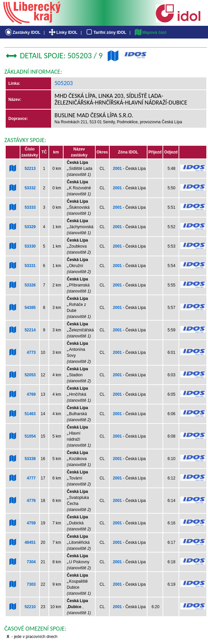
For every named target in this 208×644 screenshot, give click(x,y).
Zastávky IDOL (22, 33)
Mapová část (150, 33)
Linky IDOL (63, 33)
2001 (118, 169)
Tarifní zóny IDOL (106, 33)
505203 (64, 83)
